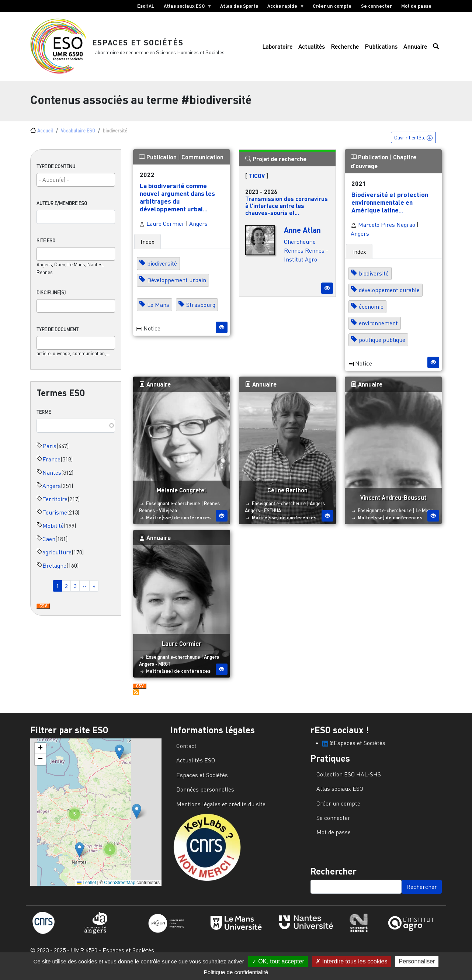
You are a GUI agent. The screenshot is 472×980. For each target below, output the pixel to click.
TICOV (257, 183)
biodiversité (162, 271)
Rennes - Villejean (158, 518)
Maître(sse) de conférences (178, 525)
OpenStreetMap (120, 891)
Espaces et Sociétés (145, 46)
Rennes (294, 258)
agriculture (57, 560)
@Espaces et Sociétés (354, 751)
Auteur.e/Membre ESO (62, 211)
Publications (381, 51)
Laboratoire (277, 51)
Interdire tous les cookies (351, 961)
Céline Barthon (287, 498)
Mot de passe (416, 6)
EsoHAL (146, 6)
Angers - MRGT (155, 672)
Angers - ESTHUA (263, 518)
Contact (186, 754)
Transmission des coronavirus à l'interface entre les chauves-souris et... (287, 213)
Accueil (45, 138)
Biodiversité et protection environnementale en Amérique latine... (390, 210)
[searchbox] (76, 187)
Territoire (55, 507)
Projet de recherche (276, 167)
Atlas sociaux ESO (185, 7)
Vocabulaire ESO (78, 138)
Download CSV (43, 614)
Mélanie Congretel (181, 498)
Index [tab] (147, 250)
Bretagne (54, 573)
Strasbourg (201, 313)
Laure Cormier (162, 232)
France (51, 467)
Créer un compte (332, 6)
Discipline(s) (51, 300)
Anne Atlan (302, 238)
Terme (44, 420)
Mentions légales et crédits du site (221, 812)
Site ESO (46, 248)
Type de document (58, 337)
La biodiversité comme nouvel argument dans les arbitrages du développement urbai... (177, 205)
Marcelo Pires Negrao (383, 233)
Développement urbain (177, 288)
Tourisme (55, 520)
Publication (159, 165)
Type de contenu (56, 174)
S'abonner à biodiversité (136, 700)
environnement (378, 331)
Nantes (52, 480)
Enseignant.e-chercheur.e (173, 511)
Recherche (345, 51)
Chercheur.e (300, 249)
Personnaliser (417, 961)
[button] (119, 760)
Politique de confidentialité (236, 972)
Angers (52, 494)
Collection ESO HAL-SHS (349, 782)
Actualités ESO (196, 768)
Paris (49, 454)
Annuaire (415, 51)
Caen (49, 547)
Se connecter (376, 6)
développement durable (389, 298)
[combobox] (76, 188)
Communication (202, 165)
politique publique (382, 348)
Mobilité (53, 533)
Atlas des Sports (239, 6)
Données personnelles (205, 797)
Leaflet (86, 891)
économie (371, 315)
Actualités (312, 51)
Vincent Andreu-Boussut (393, 505)
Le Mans (158, 313)
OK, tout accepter (278, 961)
